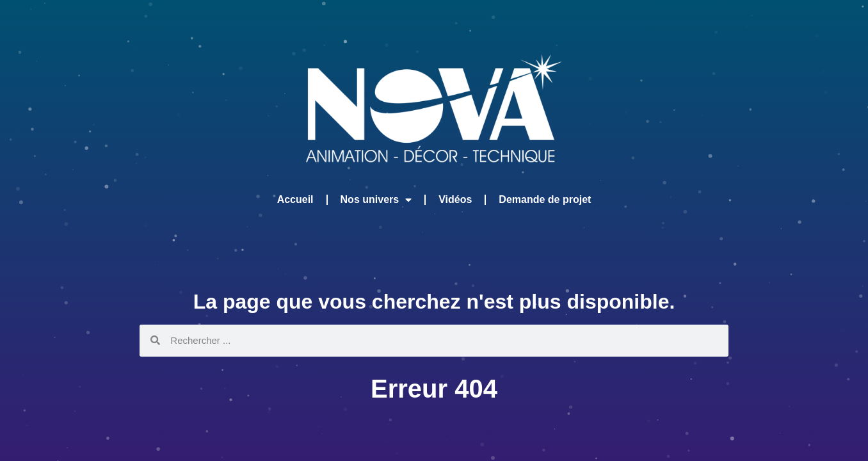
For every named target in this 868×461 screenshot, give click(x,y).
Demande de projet (545, 199)
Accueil (295, 199)
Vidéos (455, 199)
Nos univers (376, 200)
